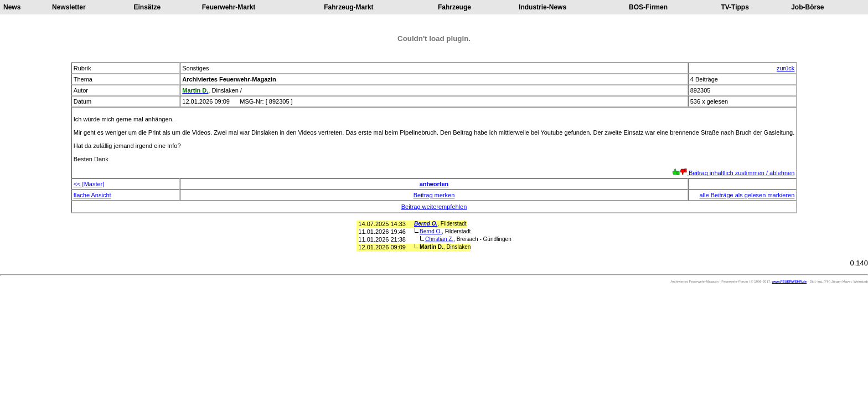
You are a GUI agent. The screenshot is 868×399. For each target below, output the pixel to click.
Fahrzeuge (454, 7)
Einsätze (148, 7)
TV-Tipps (735, 7)
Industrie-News (542, 7)
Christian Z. (439, 239)
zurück (786, 68)
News (12, 7)
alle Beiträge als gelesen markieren (747, 195)
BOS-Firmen (648, 7)
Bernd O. (426, 224)
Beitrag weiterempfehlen (434, 207)
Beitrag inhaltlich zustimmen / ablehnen (733, 173)
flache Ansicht (92, 195)
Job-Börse (807, 7)
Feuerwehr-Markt (229, 7)
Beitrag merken (434, 195)
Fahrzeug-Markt (348, 7)
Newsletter (69, 7)
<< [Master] (89, 184)
